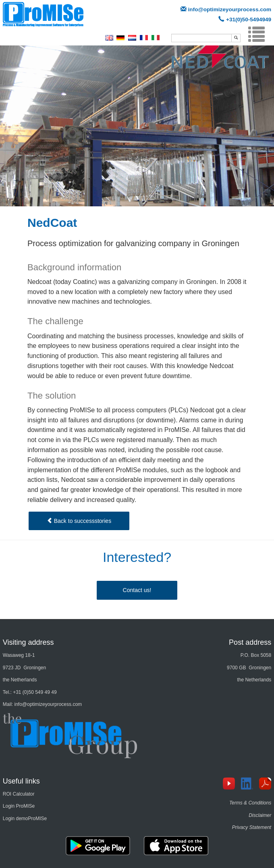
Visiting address (28, 642)
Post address (250, 642)
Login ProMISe (19, 806)
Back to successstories (79, 521)
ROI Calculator (19, 794)
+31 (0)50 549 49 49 (35, 692)
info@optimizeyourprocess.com (230, 9)
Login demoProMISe (25, 819)
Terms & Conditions (250, 803)
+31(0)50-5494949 (249, 20)
